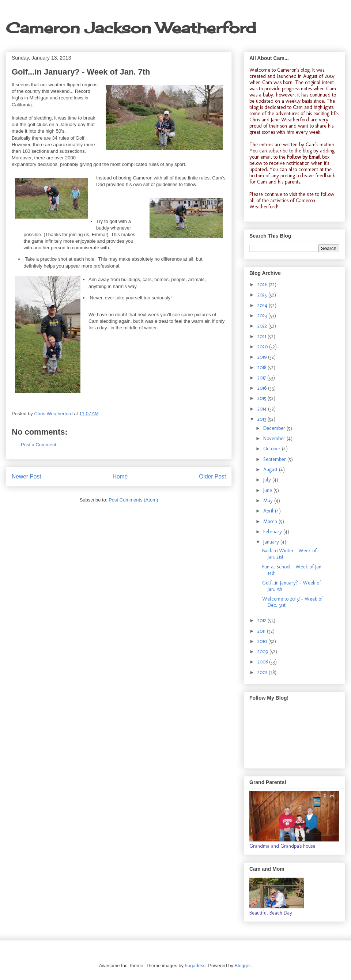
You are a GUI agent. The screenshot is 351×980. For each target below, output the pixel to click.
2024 (263, 305)
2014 (263, 409)
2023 (263, 316)
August (271, 470)
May (269, 501)
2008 (263, 662)
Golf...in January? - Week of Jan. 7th (292, 586)
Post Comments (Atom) (133, 500)
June (268, 490)
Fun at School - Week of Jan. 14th (292, 570)
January (272, 542)
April (269, 511)
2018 (263, 368)
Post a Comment (39, 445)
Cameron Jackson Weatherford (131, 28)
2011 (262, 631)
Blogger (243, 966)
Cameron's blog (293, 70)
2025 (263, 295)
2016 (263, 388)
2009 (263, 652)
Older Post (212, 476)
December (275, 428)
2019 (263, 357)
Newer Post (27, 476)
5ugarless (195, 966)
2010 (263, 641)
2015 (263, 398)
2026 (263, 285)
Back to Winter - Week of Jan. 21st (289, 554)
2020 (263, 347)
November (275, 438)
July (268, 480)
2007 (263, 672)
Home (120, 476)
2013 (263, 419)
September (275, 459)
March (271, 521)
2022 (263, 326)
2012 (263, 620)
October (273, 449)
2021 (263, 336)
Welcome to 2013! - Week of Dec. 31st (292, 602)
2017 (262, 378)
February (273, 532)
